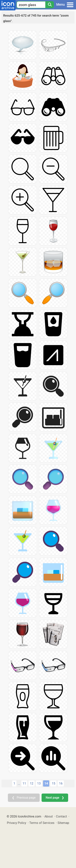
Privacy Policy (17, 823)
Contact (61, 816)
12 (32, 783)
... (19, 784)
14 (46, 783)
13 (39, 783)
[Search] (50, 5)
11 (24, 783)
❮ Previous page (24, 798)
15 (53, 783)
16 (61, 783)
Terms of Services (42, 823)
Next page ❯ (55, 798)
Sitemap (63, 823)
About (49, 816)
